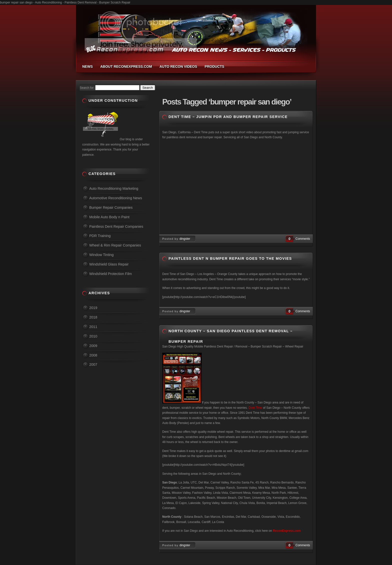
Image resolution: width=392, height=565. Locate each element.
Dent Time (255, 408)
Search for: (87, 88)
